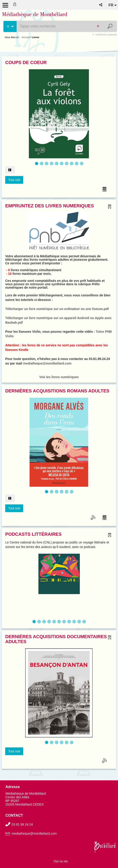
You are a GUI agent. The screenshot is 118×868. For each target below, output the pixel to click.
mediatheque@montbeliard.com (47, 363)
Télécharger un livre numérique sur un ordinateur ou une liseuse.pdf (57, 309)
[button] (101, 5)
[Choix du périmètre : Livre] (10, 26)
